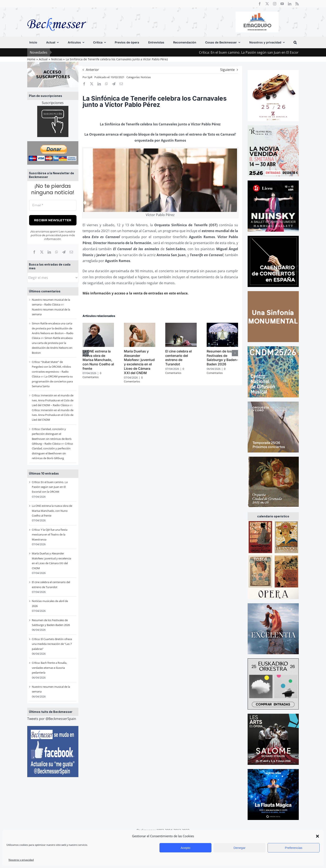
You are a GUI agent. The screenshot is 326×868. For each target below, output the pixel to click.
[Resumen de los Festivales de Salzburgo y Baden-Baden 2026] (222, 325)
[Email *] (53, 205)
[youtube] (282, 4)
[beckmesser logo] (57, 15)
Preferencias (294, 848)
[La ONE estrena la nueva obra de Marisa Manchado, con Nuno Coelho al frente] (98, 325)
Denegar (240, 848)
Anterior (92, 70)
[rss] (297, 4)
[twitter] (267, 4)
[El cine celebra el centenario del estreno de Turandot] (181, 325)
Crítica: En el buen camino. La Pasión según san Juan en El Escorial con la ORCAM (50, 487)
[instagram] (275, 4)
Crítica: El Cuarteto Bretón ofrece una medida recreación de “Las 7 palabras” (52, 644)
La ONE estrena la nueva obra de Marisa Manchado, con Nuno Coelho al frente (52, 511)
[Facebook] (34, 252)
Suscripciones (53, 103)
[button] (317, 836)
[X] (42, 252)
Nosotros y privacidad (21, 860)
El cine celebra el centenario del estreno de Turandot (178, 358)
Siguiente (227, 70)
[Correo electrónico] (71, 252)
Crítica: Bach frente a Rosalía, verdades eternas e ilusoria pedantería (49, 668)
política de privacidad (46, 235)
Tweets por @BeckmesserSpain (52, 719)
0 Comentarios (92, 375)
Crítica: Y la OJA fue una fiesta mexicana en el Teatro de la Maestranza (50, 535)
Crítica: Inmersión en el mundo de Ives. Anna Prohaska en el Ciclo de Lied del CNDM (53, 415)
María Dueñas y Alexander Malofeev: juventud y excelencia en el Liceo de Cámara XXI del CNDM (139, 362)
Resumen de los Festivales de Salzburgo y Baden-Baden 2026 (222, 358)
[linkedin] (290, 4)
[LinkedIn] (49, 252)
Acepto (186, 848)
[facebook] (260, 4)
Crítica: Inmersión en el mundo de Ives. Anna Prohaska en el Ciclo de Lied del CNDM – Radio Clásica (53, 400)
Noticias (146, 77)
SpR (90, 77)
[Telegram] (64, 252)
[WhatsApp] (57, 252)
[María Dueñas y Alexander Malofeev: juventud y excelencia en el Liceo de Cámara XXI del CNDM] (140, 325)
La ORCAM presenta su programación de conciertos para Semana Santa (52, 381)
